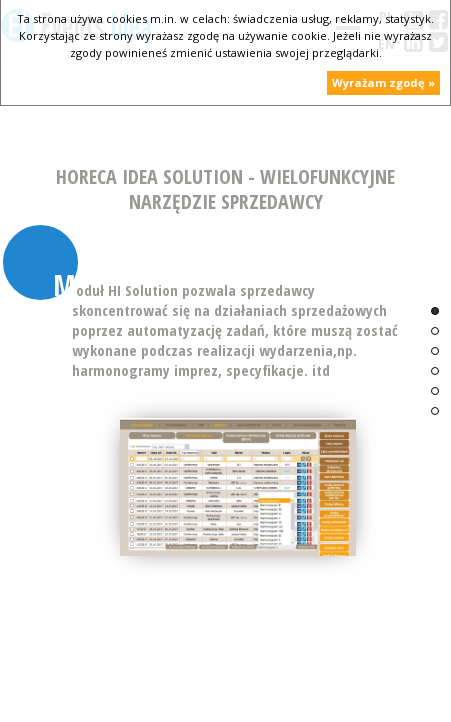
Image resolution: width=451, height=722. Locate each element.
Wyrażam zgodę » (383, 82)
